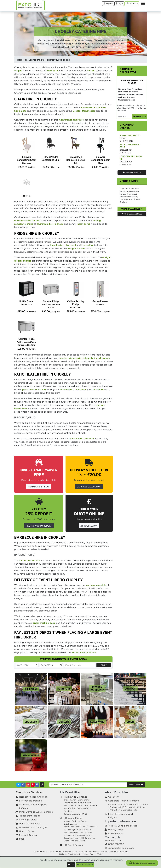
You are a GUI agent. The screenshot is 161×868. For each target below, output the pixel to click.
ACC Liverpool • (90, 827)
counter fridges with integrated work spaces (84, 358)
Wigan (18, 71)
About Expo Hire (116, 792)
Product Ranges (28, 835)
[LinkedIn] (37, 785)
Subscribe (136, 784)
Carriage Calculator (89, 487)
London (67, 803)
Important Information (120, 821)
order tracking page (44, 623)
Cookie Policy (116, 833)
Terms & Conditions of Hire (123, 826)
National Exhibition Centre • (76, 821)
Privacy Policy (116, 830)
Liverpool (70, 245)
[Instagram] (28, 785)
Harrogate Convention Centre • (78, 835)
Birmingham (83, 800)
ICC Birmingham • (72, 830)
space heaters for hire (81, 438)
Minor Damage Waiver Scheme (36, 812)
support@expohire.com (121, 848)
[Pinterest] (33, 785)
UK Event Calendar (74, 845)
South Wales (69, 808)
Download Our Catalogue (33, 827)
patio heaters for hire (34, 389)
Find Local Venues (132, 214)
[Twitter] (19, 785)
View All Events (132, 172)
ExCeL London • (71, 824)
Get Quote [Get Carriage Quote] (139, 117)
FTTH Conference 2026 (130, 146)
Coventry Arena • (71, 838)
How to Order (27, 831)
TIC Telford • (87, 832)
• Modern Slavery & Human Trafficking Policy (128, 804)
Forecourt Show (130, 135)
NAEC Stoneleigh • (72, 832)
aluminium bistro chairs (50, 224)
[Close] (71, 865)
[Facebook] (23, 785)
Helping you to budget (39, 526)
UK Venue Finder (73, 818)
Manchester (57, 245)
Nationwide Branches (75, 797)
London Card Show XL (131, 158)
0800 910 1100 (116, 844)
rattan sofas (83, 224)
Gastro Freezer (100, 303)
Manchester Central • (73, 827)
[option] (27, 145)
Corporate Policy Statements (124, 801)
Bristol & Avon (70, 800)
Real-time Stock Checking (33, 797)
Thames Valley (83, 808)
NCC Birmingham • (88, 838)
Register (108, 3)
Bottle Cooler (26, 303)
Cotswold (85, 803)
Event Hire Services (29, 792)
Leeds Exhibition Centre (74, 841)
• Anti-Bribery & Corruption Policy (123, 810)
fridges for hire (77, 248)
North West (83, 805)
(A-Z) (84, 814)
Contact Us (112, 837)
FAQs (22, 839)
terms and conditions (84, 652)
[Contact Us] (132, 4)
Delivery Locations (72, 814)
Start (104, 665)
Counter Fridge (51, 304)
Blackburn (52, 71)
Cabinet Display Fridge (76, 304)
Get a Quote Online (30, 823)
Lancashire (87, 245)
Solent (93, 805)
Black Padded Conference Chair (51, 158)
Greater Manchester (84, 111)
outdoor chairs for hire (27, 220)
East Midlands (70, 805)
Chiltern (76, 803)
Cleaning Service (28, 820)
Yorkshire (68, 811)
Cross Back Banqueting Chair (76, 160)
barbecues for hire (29, 560)
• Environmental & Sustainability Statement (127, 807)
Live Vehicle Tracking (31, 801)
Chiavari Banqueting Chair (26, 160)
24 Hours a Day (89, 526)
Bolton (91, 71)
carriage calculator (97, 585)
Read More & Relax (39, 487)
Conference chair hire (71, 120)
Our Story (113, 797)
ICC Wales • (85, 830)
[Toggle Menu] (143, 3)
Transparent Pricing (30, 816)
